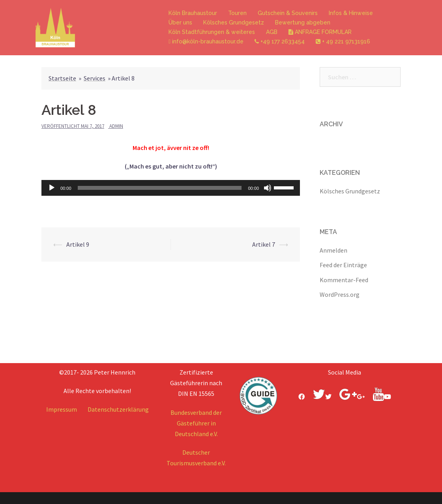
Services (95, 78)
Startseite (62, 78)
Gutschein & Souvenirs (288, 13)
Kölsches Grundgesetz (234, 22)
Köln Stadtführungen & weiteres (212, 32)
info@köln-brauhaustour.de (206, 41)
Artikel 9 (78, 244)
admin (116, 126)
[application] (171, 188)
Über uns (180, 22)
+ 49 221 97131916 (343, 41)
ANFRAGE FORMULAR (320, 32)
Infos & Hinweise (351, 13)
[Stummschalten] (268, 188)
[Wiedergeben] (52, 188)
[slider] (160, 188)
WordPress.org (340, 294)
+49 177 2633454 (280, 41)
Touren (237, 13)
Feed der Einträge (343, 265)
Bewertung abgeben (303, 22)
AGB (272, 32)
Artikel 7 (264, 244)
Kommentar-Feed (344, 280)
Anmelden (333, 250)
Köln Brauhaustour (193, 13)
